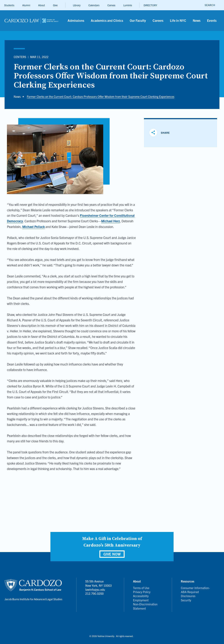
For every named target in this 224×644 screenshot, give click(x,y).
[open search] (210, 5)
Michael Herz (111, 221)
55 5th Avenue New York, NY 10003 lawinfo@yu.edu (98, 585)
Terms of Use (141, 588)
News (17, 96)
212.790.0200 (94, 593)
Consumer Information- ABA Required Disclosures (195, 592)
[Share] (161, 133)
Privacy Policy (142, 592)
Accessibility (141, 596)
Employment (141, 600)
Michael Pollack (34, 227)
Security (186, 600)
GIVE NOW (112, 554)
